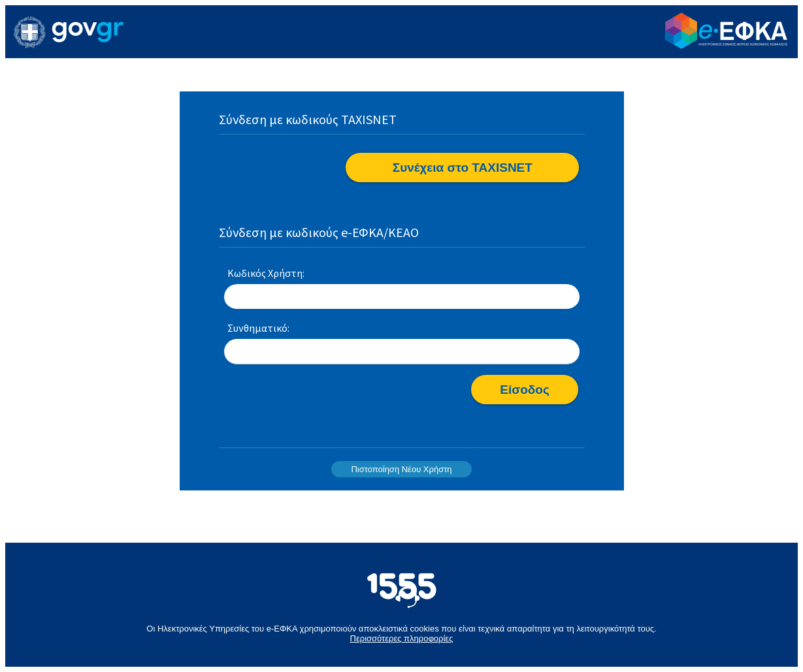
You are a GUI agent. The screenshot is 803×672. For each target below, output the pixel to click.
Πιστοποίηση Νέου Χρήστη (401, 469)
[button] (462, 168)
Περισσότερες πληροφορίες (402, 638)
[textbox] (402, 297)
